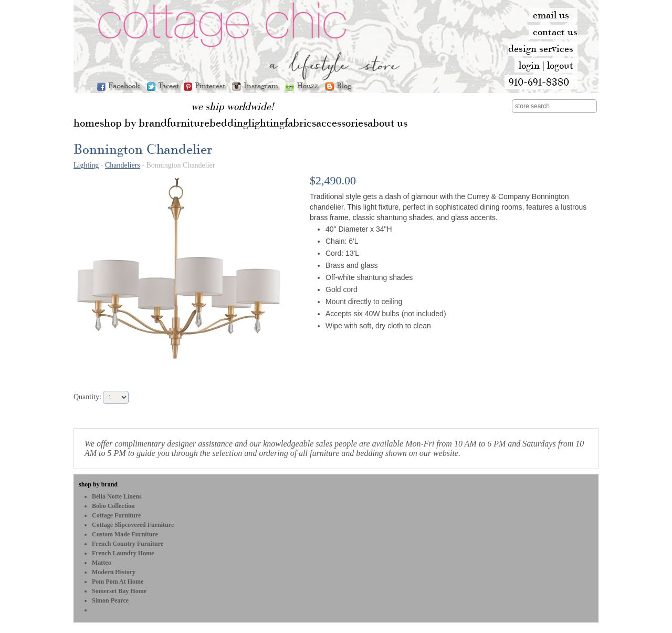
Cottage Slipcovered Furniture (133, 525)
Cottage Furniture (116, 515)
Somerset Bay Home (119, 591)
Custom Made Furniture (125, 534)
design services (541, 48)
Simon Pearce (110, 600)
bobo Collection (113, 506)
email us (551, 15)
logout (560, 65)
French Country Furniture (128, 544)
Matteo (102, 563)
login (529, 65)
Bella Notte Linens (117, 496)
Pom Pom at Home (118, 582)
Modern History (114, 572)
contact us (555, 32)
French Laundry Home (123, 553)
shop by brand (98, 484)
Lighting (86, 165)
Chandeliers (123, 165)
